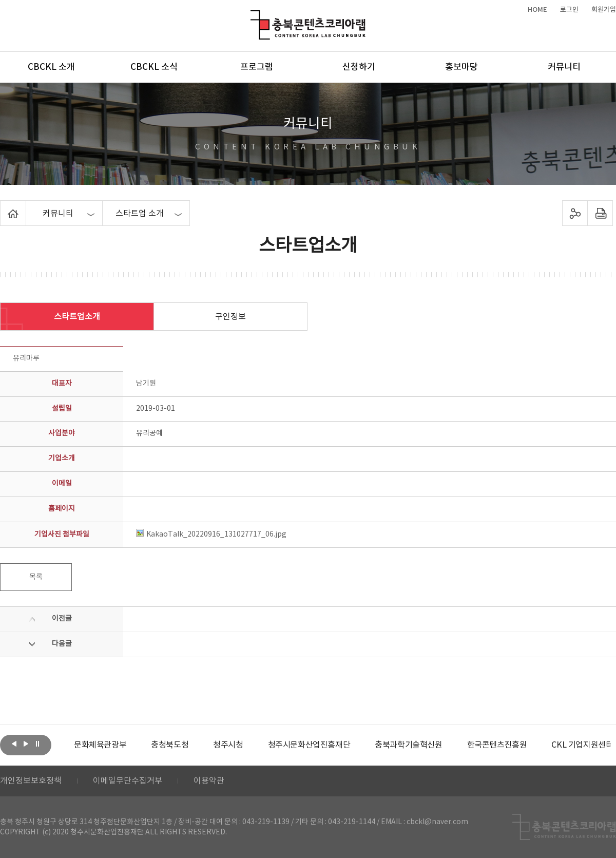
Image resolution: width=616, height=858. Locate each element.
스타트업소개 (77, 317)
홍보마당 (461, 67)
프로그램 (257, 67)
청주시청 (228, 745)
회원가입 (604, 10)
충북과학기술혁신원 (408, 745)
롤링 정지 (37, 744)
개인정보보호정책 (31, 781)
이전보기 (14, 744)
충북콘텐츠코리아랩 (253, 16)
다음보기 (26, 744)
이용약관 (209, 781)
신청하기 (359, 67)
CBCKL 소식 (154, 67)
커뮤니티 (564, 67)
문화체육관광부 (100, 745)
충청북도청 (170, 745)
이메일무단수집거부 (128, 781)
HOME (537, 10)
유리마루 (26, 358)
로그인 (569, 10)
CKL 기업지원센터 (582, 745)
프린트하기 (600, 213)
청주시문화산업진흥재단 (309, 745)
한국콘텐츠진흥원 (497, 745)
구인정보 (230, 317)
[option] (100, 745)
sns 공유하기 (575, 213)
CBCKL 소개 (51, 67)
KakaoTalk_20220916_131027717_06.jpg (211, 535)
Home (3, 206)
